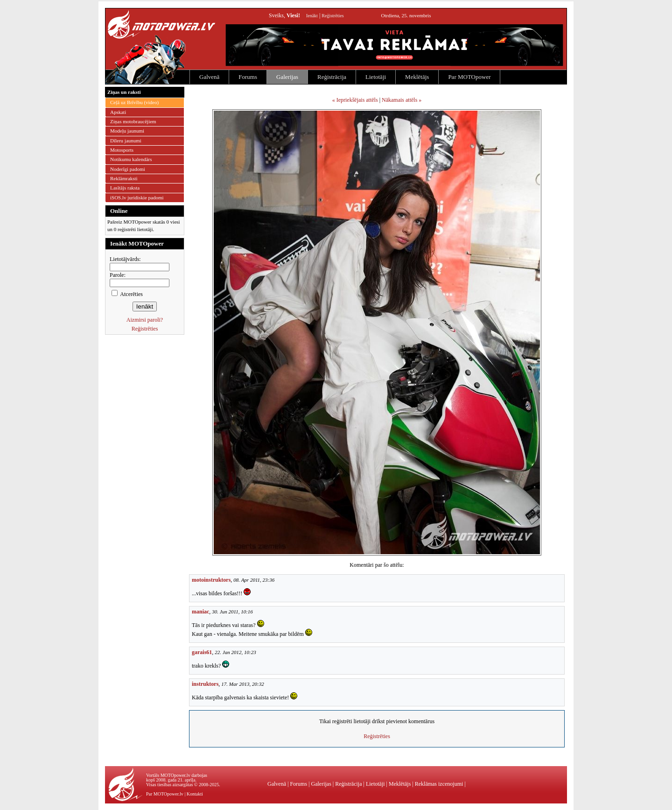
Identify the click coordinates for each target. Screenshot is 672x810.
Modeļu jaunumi (127, 131)
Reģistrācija (332, 77)
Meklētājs (417, 77)
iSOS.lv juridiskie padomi (137, 197)
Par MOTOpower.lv (165, 794)
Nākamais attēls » (402, 100)
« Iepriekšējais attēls (355, 100)
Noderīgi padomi (128, 169)
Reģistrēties (332, 16)
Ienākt (312, 16)
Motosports (122, 150)
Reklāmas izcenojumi (439, 784)
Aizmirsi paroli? (145, 320)
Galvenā (209, 77)
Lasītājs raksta (125, 188)
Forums (248, 77)
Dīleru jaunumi (126, 141)
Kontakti (195, 794)
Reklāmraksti (124, 178)
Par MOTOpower (469, 77)
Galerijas (287, 77)
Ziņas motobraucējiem (133, 121)
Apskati (118, 112)
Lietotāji (376, 77)
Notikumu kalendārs (131, 159)
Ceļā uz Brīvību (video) (134, 102)
